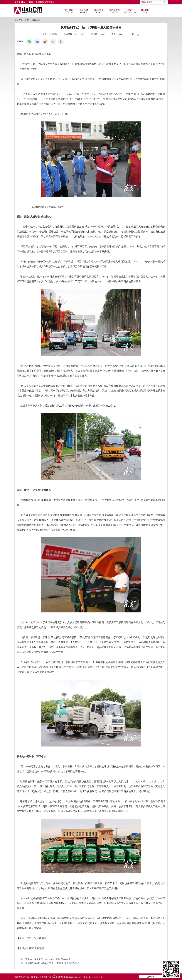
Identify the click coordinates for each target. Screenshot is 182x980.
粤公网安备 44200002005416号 (68, 977)
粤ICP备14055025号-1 (93, 977)
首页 (27, 20)
